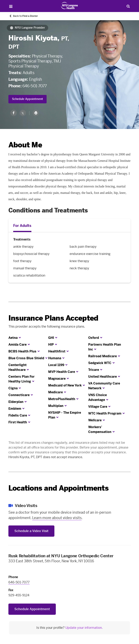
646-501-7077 (35, 86)
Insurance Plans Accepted (53, 318)
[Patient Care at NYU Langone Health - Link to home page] (69, 6)
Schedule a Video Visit (31, 531)
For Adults (22, 226)
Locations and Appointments (58, 488)
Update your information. (84, 628)
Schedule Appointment (27, 99)
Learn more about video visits (57, 518)
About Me (25, 145)
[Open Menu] (11, 7)
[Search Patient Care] (128, 6)
